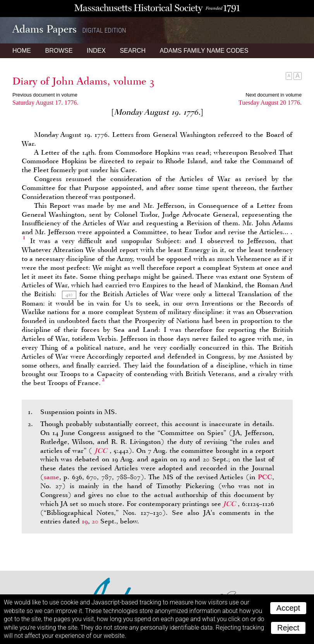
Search (133, 51)
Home (22, 51)
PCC (265, 477)
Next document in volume (274, 95)
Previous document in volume (45, 95)
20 (95, 521)
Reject (288, 628)
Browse (59, 51)
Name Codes (204, 51)
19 (85, 521)
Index (96, 51)
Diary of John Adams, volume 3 (83, 81)
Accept (288, 608)
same (51, 477)
